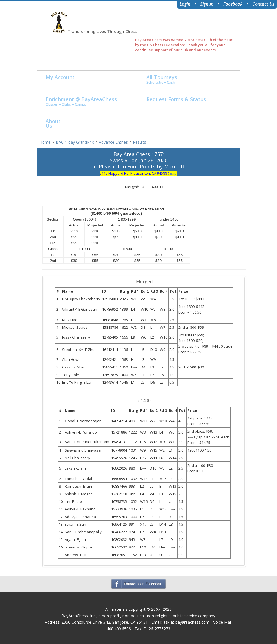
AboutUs (53, 123)
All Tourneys (162, 79)
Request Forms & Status (176, 99)
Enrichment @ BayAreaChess (81, 101)
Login (185, 4)
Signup (207, 4)
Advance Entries (113, 142)
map (173, 173)
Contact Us (263, 4)
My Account (60, 77)
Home (45, 142)
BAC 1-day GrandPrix (75, 142)
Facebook (233, 4)
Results (139, 142)
